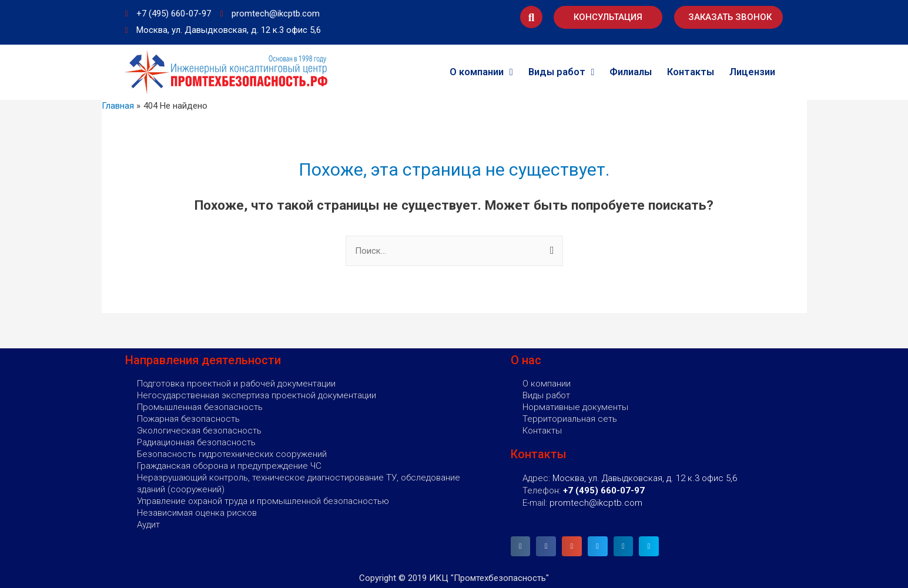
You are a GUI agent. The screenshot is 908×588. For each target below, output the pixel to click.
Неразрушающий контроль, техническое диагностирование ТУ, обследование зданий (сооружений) (299, 483)
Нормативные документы (575, 407)
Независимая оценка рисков (197, 513)
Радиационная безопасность (196, 442)
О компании (481, 72)
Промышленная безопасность (200, 407)
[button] (608, 17)
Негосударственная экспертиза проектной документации (257, 395)
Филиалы (631, 72)
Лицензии (752, 72)
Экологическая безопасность (199, 431)
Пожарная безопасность (188, 419)
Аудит (148, 525)
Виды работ (562, 72)
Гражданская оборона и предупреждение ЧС (229, 466)
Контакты (691, 72)
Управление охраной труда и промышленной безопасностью (263, 501)
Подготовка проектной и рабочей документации (236, 384)
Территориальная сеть (570, 419)
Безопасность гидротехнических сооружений (232, 454)
